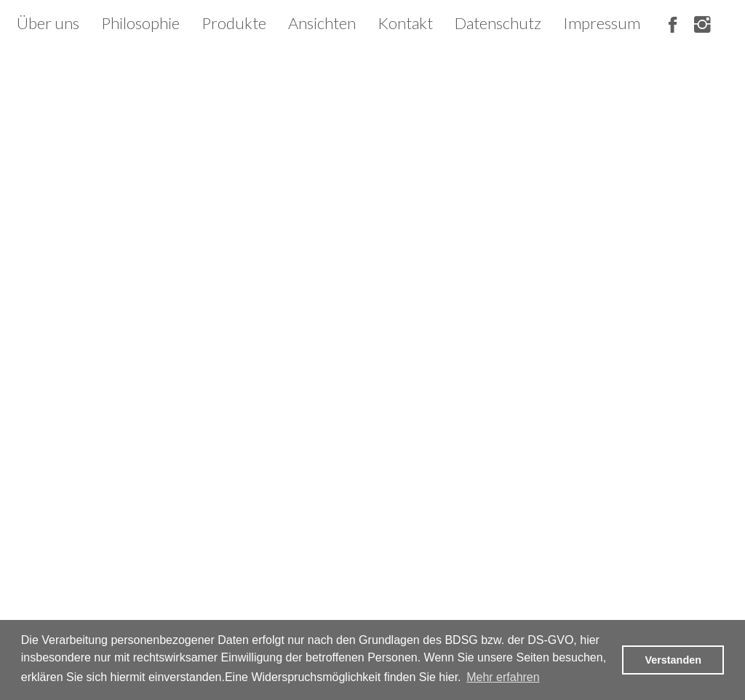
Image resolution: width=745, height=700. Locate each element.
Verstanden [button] (673, 660)
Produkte (234, 23)
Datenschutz (498, 23)
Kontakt (405, 23)
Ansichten (322, 23)
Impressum (602, 23)
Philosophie (140, 23)
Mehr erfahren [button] (503, 677)
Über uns (48, 23)
